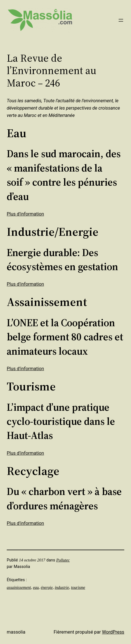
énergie (47, 587)
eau (36, 587)
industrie (62, 587)
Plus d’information (25, 214)
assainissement (19, 587)
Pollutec (63, 560)
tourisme (78, 587)
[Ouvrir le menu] (121, 20)
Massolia (16, 632)
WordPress (113, 632)
